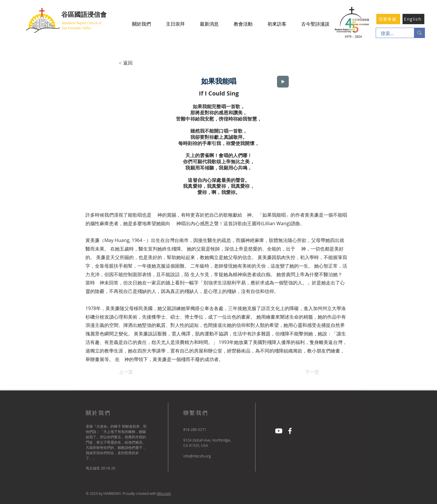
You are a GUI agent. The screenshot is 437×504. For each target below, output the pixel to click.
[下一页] (304, 372)
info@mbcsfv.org (197, 456)
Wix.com (164, 493)
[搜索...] (391, 34)
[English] (413, 19)
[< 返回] (138, 63)
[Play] (283, 82)
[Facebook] (290, 431)
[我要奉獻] (388, 19)
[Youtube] (279, 431)
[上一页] (138, 372)
